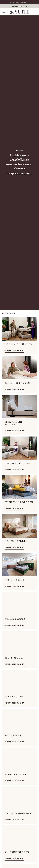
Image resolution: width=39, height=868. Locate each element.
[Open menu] (4, 12)
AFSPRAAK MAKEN (19, 6)
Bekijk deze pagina (14, 350)
